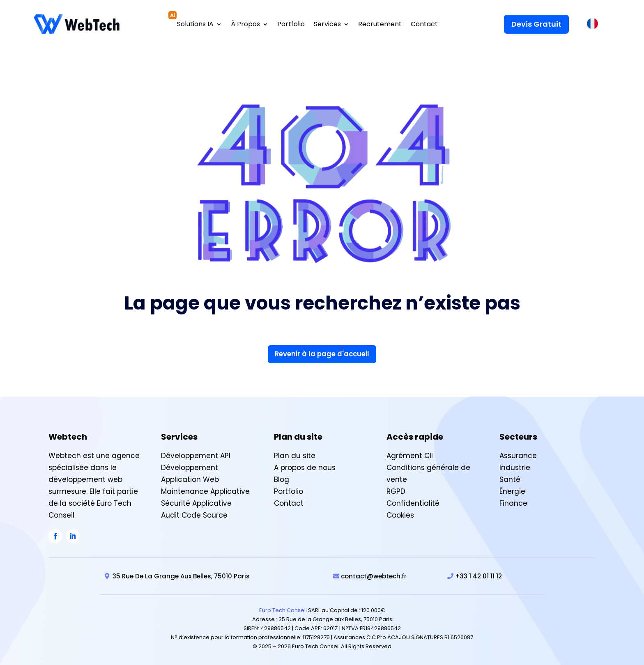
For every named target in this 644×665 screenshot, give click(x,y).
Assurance (518, 455)
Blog (282, 479)
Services (327, 24)
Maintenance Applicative (205, 491)
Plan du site (295, 455)
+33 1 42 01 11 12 (478, 575)
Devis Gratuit (536, 23)
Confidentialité (413, 502)
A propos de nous (305, 467)
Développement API (196, 455)
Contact (424, 24)
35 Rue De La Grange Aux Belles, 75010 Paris (181, 575)
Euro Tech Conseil (283, 609)
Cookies (400, 514)
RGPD (396, 491)
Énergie (512, 491)
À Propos (245, 24)
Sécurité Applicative (196, 502)
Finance (513, 502)
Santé (510, 479)
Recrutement (380, 24)
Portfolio (291, 24)
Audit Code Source (194, 514)
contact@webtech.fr (374, 575)
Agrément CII (410, 455)
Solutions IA (195, 24)
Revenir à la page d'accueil (322, 353)
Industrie (515, 467)
